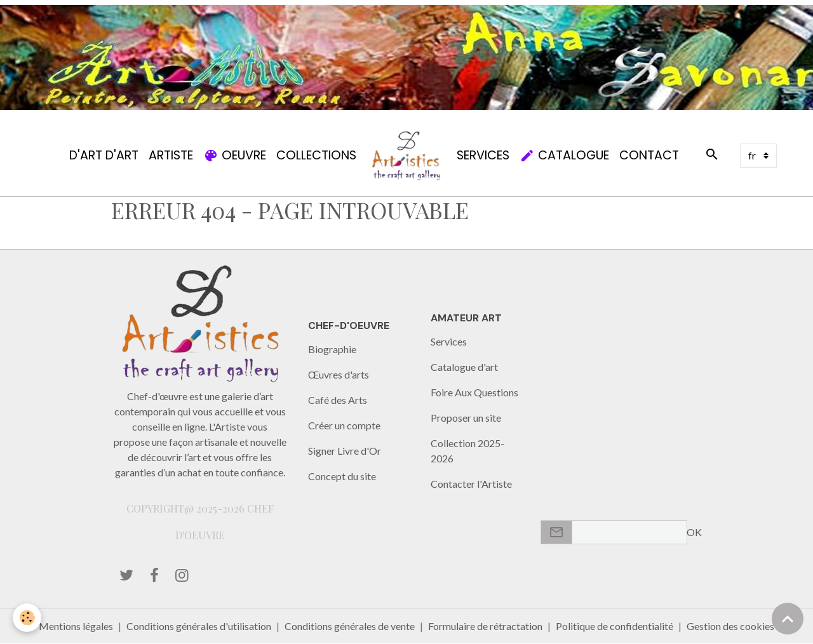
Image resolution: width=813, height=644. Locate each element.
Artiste (171, 155)
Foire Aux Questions (474, 392)
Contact (649, 155)
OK (694, 532)
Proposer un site (466, 418)
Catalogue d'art (464, 367)
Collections (316, 155)
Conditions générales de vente (350, 626)
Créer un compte (344, 425)
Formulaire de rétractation (485, 626)
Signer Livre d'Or (345, 451)
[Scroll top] (788, 619)
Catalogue (564, 155)
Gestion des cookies (730, 626)
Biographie (332, 349)
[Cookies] (27, 618)
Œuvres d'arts (339, 374)
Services (483, 155)
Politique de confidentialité (615, 626)
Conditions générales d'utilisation (199, 626)
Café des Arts (338, 400)
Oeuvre (235, 155)
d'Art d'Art (104, 155)
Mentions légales (76, 626)
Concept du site (342, 476)
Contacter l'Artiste (471, 484)
